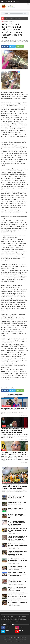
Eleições (18, 569)
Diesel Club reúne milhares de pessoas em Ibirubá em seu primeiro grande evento (18, 560)
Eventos (18, 563)
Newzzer (17, 641)
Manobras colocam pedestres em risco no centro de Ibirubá (17, 503)
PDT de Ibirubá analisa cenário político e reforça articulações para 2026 (17, 545)
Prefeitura (18, 577)
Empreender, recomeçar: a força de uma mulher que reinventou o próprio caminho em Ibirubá (17, 538)
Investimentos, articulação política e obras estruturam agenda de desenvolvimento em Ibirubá (14, 430)
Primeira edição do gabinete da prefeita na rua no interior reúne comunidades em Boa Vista (17, 574)
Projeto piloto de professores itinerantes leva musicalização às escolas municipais (17, 582)
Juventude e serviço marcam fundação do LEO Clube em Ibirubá (17, 509)
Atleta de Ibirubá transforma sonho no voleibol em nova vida (14, 409)
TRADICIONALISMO (20, 592)
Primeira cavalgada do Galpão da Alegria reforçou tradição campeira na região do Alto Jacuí (17, 589)
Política (4, 426)
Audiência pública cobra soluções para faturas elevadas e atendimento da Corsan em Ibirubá (17, 497)
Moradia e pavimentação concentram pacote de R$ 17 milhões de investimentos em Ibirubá (15, 487)
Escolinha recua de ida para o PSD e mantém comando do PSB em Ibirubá (14, 453)
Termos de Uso (23, 637)
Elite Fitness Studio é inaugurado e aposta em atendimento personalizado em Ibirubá (17, 553)
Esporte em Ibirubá (6, 406)
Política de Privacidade (15, 637)
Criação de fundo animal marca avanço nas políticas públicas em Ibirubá (17, 516)
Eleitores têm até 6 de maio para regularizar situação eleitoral (17, 567)
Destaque (18, 533)
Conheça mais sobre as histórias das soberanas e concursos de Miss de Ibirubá (17, 530)
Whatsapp (20, 46)
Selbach (18, 526)
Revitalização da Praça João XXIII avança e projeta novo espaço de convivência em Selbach (17, 523)
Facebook (5, 46)
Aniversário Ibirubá (7, 482)
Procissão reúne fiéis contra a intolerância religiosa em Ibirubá (17, 596)
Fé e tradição (19, 598)
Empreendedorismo (20, 541)
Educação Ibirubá (20, 585)
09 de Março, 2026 (15, 482)
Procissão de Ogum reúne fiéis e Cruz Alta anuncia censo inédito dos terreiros (17, 603)
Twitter (12, 46)
